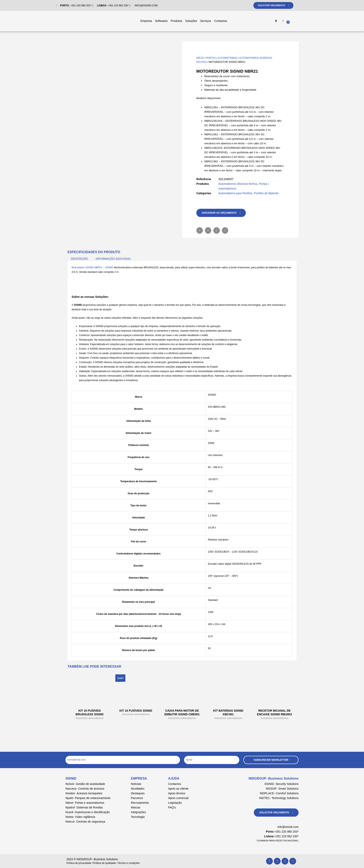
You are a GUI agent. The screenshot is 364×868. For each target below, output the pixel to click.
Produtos (176, 21)
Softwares (161, 21)
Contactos (221, 21)
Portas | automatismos (222, 58)
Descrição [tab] (79, 259)
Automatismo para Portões (235, 193)
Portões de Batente (266, 193)
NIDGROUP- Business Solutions (274, 778)
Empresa (146, 21)
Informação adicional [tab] (113, 259)
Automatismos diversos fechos (238, 184)
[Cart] (297, 22)
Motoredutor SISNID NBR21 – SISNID (92, 268)
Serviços (206, 21)
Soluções (191, 21)
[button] (276, 21)
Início (200, 58)
